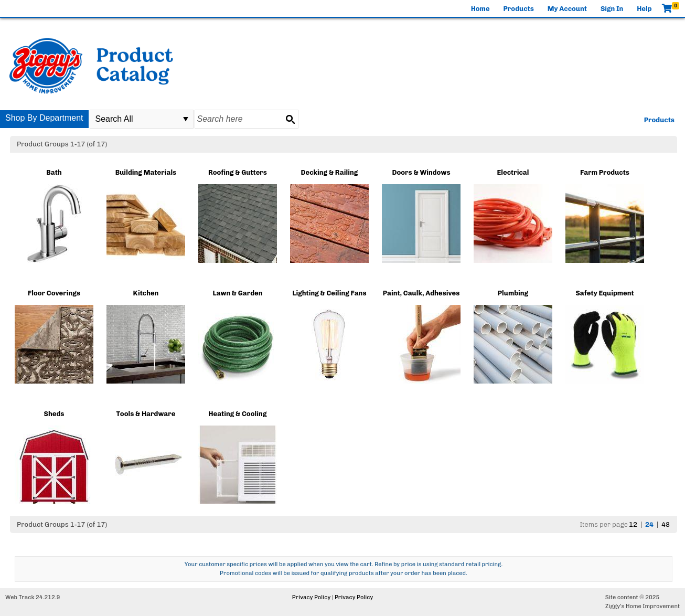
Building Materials (146, 172)
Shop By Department (44, 118)
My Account (567, 9)
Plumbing (513, 293)
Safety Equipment (604, 293)
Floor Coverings (54, 293)
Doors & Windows (421, 172)
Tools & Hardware (146, 414)
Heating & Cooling (238, 414)
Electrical (513, 172)
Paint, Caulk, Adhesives (421, 293)
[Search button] (290, 119)
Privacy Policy (311, 597)
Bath (54, 172)
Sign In (612, 9)
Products (519, 9)
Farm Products (605, 172)
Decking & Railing (330, 172)
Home (480, 9)
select (186, 119)
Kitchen (146, 293)
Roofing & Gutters (238, 172)
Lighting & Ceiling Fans (329, 293)
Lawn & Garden (237, 293)
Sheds (54, 414)
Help (644, 9)
